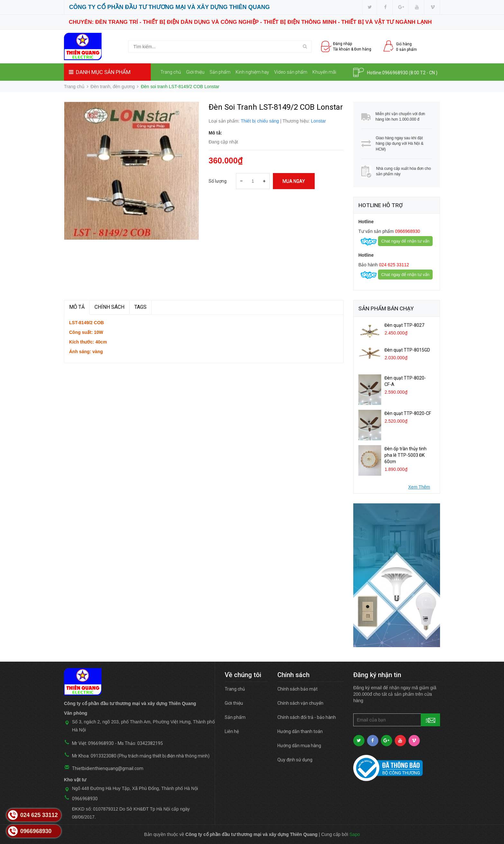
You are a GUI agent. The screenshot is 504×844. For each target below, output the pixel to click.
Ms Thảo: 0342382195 (140, 743)
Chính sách (109, 307)
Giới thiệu (195, 72)
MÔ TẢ (77, 307)
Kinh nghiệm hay (252, 72)
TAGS (140, 307)
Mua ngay (294, 181)
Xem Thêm (419, 487)
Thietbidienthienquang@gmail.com (108, 768)
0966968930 (395, 73)
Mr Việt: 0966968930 (93, 743)
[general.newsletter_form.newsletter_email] (397, 720)
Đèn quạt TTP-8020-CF (408, 413)
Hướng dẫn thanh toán (300, 731)
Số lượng (218, 181)
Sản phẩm (220, 72)
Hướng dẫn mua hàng (299, 746)
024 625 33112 (393, 265)
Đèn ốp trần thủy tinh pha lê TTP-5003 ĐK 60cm (405, 455)
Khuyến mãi (324, 72)
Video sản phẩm (291, 72)
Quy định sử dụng (295, 760)
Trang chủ (171, 72)
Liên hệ (170, 90)
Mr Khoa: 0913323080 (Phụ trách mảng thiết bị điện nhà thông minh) (141, 756)
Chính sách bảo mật (297, 689)
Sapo (355, 834)
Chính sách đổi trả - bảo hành (307, 717)
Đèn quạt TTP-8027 (404, 325)
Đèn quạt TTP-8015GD (407, 350)
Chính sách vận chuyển (300, 703)
